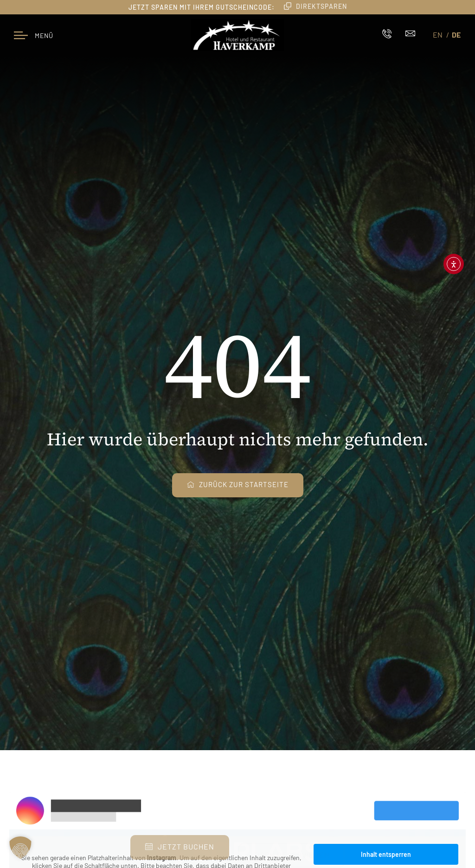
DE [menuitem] (456, 35)
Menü (44, 35)
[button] (20, 848)
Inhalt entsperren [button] (386, 854)
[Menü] (21, 35)
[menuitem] (439, 34)
